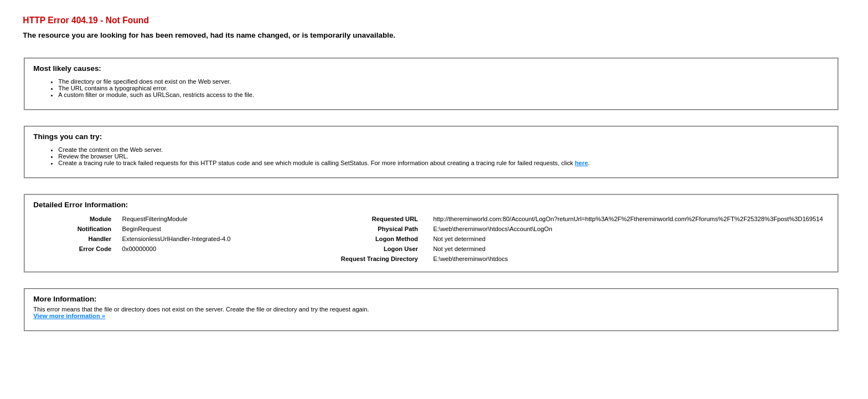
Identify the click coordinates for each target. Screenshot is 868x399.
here (582, 163)
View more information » (69, 316)
